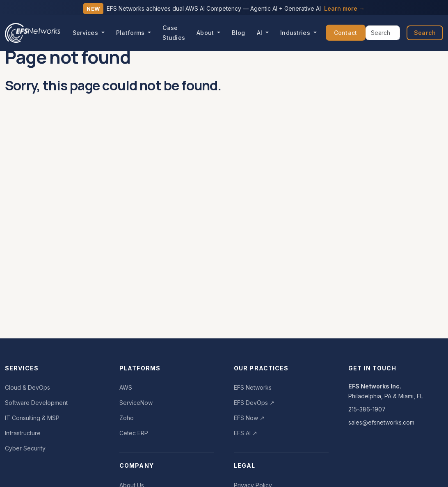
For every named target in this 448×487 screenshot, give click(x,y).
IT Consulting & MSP (32, 418)
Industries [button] (296, 33)
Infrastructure (23, 433)
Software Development (36, 403)
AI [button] (261, 33)
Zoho (127, 418)
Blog (238, 33)
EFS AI (246, 433)
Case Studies (174, 33)
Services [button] (86, 33)
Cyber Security (25, 448)
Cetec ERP (134, 433)
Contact (346, 33)
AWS (126, 387)
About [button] (206, 33)
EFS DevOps (254, 403)
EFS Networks (253, 387)
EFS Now (249, 418)
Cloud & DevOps (27, 387)
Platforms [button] (131, 33)
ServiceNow (136, 403)
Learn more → (344, 8)
